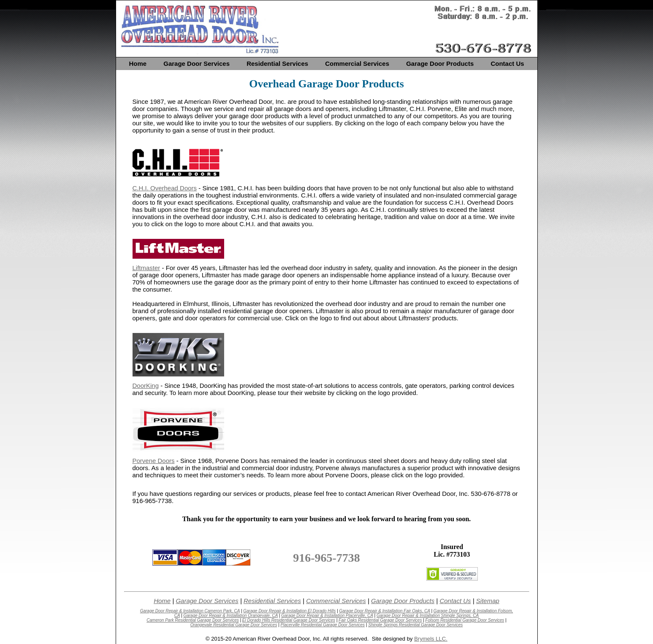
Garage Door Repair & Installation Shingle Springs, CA (428, 616)
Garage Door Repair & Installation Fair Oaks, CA (384, 611)
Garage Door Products (440, 64)
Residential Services (277, 64)
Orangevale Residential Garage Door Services (234, 625)
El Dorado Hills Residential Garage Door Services (289, 620)
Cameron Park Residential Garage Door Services (192, 620)
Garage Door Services (196, 64)
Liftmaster (146, 268)
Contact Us (507, 64)
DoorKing (146, 386)
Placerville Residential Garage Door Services (323, 625)
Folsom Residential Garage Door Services (465, 620)
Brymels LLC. (431, 639)
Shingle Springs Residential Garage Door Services (415, 625)
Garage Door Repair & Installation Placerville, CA (327, 616)
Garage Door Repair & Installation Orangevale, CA (230, 616)
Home (138, 64)
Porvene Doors (154, 461)
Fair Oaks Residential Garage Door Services (380, 620)
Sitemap (488, 601)
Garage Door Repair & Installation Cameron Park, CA (190, 611)
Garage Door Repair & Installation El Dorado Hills (289, 611)
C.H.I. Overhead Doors (165, 188)
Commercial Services (357, 64)
